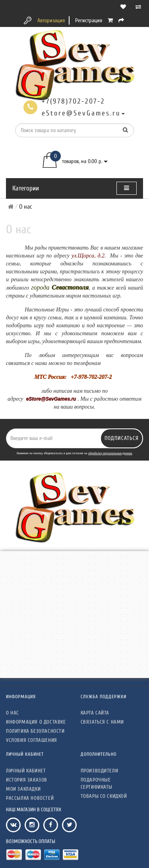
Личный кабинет (26, 771)
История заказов (27, 780)
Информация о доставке (36, 722)
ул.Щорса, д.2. (89, 256)
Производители (100, 771)
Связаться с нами (103, 722)
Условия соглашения (32, 740)
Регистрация (89, 20)
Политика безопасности (35, 731)
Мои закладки (23, 789)
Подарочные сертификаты (97, 783)
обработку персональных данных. (110, 453)
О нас (13, 713)
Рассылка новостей (30, 798)
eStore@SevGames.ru (51, 399)
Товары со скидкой (104, 796)
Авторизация (51, 20)
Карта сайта (95, 713)
